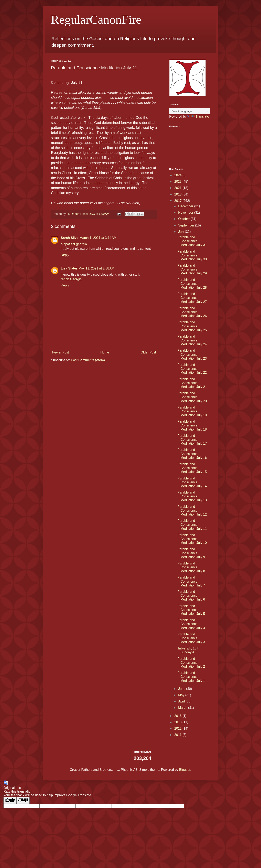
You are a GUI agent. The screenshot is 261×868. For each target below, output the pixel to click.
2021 (178, 188)
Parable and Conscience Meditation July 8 (191, 567)
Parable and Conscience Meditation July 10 (192, 539)
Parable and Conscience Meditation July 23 (192, 354)
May (182, 695)
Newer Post (60, 352)
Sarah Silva (70, 238)
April (182, 701)
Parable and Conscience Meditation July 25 (192, 326)
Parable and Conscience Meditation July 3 (191, 638)
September (187, 225)
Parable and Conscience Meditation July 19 (192, 411)
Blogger (185, 770)
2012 (178, 728)
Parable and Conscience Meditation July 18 (192, 425)
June (182, 689)
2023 (178, 182)
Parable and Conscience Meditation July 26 (192, 312)
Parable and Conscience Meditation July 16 (192, 454)
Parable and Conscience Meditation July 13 (192, 496)
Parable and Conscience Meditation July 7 (191, 581)
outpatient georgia (74, 244)
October (184, 219)
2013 (178, 722)
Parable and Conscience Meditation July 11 (192, 525)
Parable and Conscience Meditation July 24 (192, 340)
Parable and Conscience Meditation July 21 (192, 383)
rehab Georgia (71, 279)
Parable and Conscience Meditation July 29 (192, 269)
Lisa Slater (69, 268)
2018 (178, 194)
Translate (198, 117)
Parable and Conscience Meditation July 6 (191, 596)
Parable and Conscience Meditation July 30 (192, 255)
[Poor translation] (23, 800)
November (186, 213)
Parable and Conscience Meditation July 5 (191, 610)
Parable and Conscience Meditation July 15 (192, 468)
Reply (65, 255)
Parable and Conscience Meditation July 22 (192, 369)
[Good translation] (10, 800)
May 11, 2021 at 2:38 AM (96, 268)
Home (105, 352)
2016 (178, 716)
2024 (178, 175)
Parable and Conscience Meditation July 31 (192, 241)
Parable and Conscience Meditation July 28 (192, 284)
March (183, 708)
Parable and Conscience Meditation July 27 (192, 298)
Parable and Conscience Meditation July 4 (191, 624)
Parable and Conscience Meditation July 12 (192, 511)
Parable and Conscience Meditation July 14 (192, 482)
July (182, 232)
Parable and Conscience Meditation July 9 (191, 553)
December (186, 206)
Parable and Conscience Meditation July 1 (191, 677)
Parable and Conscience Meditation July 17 (192, 440)
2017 (178, 201)
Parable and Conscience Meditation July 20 (192, 397)
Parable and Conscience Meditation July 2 (191, 663)
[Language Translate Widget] (190, 111)
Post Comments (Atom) (88, 360)
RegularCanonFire (96, 20)
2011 (178, 735)
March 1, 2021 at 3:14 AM (98, 238)
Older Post (148, 352)
